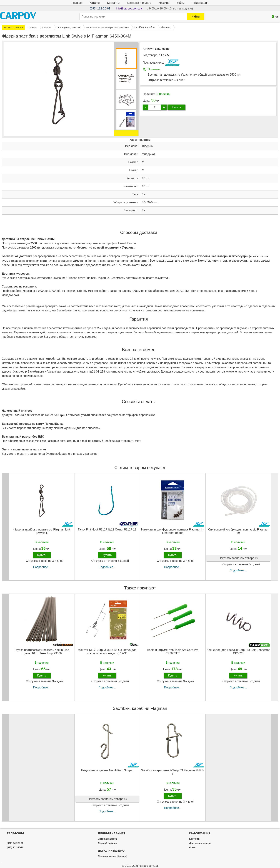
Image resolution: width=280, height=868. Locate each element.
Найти (196, 17)
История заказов (108, 839)
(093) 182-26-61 (100, 8)
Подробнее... (42, 567)
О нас (192, 847)
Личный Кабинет (108, 843)
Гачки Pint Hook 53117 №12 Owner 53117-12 (107, 530)
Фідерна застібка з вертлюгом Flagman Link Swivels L (42, 531)
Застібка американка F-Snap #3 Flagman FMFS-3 (173, 772)
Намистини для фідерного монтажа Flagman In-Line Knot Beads (173, 531)
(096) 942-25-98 (15, 843)
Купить (177, 107)
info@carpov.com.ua (129, 8)
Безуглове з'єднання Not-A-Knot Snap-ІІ (107, 770)
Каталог (95, 3)
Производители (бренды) (113, 856)
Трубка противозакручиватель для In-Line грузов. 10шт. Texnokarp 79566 (42, 652)
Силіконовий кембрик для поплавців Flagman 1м (238, 531)
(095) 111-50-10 (15, 847)
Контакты (113, 3)
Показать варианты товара (238, 558)
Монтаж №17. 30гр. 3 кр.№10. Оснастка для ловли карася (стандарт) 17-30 (107, 652)
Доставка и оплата (139, 3)
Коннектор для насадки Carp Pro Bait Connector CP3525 (238, 652)
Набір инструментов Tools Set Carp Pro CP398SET (173, 652)
